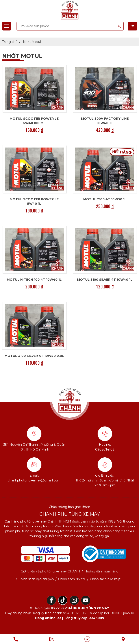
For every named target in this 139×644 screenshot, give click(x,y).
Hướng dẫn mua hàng (101, 571)
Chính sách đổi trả (72, 579)
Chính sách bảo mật (105, 579)
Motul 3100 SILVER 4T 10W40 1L (105, 280)
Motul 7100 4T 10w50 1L (105, 199)
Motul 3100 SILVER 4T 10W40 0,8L (34, 356)
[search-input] (70, 26)
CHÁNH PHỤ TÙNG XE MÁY (87, 608)
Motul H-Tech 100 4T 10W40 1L (34, 280)
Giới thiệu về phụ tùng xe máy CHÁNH (50, 571)
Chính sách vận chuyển (36, 579)
